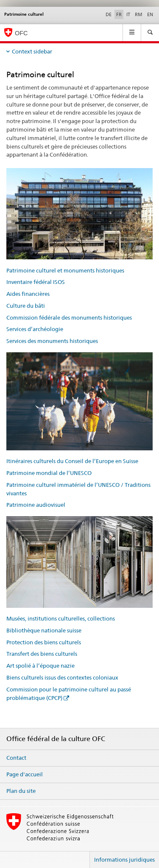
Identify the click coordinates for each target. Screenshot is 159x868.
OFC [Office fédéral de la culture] (21, 33)
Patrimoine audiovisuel (36, 505)
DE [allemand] (109, 14)
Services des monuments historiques (52, 341)
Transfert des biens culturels (42, 654)
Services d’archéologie (35, 329)
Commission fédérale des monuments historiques (69, 317)
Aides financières (28, 294)
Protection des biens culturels (44, 642)
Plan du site (21, 791)
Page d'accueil (25, 774)
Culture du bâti (26, 306)
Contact (16, 758)
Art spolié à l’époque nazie (40, 666)
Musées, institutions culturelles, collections (61, 618)
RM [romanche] (139, 14)
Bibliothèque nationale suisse (44, 630)
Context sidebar (32, 51)
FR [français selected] (119, 14)
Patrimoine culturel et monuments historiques (65, 270)
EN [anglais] (150, 14)
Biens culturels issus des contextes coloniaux (62, 677)
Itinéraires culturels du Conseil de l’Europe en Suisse (72, 461)
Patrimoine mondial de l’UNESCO (49, 473)
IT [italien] (128, 14)
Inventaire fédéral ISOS (36, 282)
